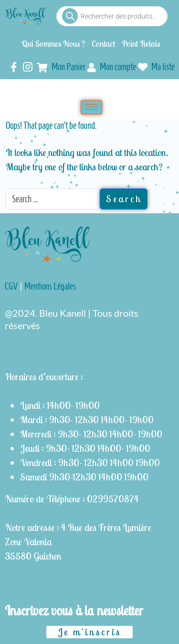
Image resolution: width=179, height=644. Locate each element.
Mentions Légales (50, 286)
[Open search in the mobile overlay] (112, 16)
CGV (11, 286)
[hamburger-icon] (91, 107)
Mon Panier (61, 67)
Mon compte (112, 67)
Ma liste (156, 68)
